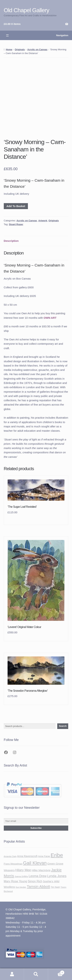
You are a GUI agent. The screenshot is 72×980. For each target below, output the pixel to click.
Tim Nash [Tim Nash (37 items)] (55, 887)
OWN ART (50, 318)
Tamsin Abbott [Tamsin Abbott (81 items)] (38, 886)
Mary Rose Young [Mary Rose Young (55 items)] (15, 881)
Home (9, 49)
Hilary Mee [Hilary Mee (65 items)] (23, 870)
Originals (20, 49)
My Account (12, 974)
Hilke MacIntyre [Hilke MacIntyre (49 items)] (41, 870)
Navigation (62, 35)
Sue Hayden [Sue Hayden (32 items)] (21, 887)
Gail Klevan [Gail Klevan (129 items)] (35, 863)
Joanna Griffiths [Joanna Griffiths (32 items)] (21, 876)
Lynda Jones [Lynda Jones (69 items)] (57, 876)
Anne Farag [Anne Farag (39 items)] (44, 856)
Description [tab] (11, 241)
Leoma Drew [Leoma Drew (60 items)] (38, 876)
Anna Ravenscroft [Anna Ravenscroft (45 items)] (27, 856)
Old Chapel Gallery (26, 10)
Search (63, 726)
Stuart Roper (16, 224)
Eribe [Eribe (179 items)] (57, 855)
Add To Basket (16, 206)
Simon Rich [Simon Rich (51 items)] (35, 881)
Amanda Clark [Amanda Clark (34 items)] (10, 856)
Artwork (43, 221)
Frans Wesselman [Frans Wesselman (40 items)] (13, 864)
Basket (56, 972)
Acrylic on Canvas (37, 49)
